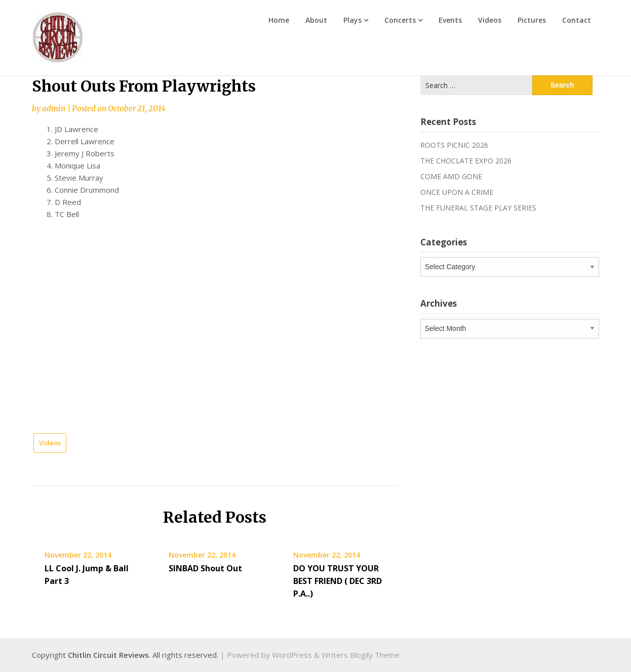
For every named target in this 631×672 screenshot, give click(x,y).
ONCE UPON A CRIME (457, 192)
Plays (352, 20)
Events (450, 20)
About (316, 20)
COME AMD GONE (451, 176)
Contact (577, 20)
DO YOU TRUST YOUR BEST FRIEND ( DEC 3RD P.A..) (338, 581)
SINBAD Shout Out (205, 568)
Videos (490, 20)
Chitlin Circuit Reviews (108, 655)
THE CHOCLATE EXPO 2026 (466, 161)
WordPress (292, 655)
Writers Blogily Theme (361, 655)
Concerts (400, 20)
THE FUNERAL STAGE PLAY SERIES (478, 208)
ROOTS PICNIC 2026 (454, 145)
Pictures (532, 20)
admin (54, 109)
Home (279, 20)
